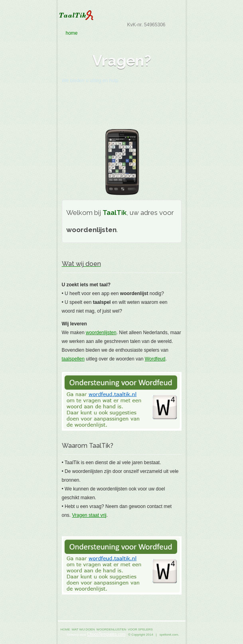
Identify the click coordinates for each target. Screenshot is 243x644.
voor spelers (140, 629)
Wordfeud (155, 359)
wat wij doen (83, 629)
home (121, 33)
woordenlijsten (101, 333)
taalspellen (73, 359)
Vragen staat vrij (89, 515)
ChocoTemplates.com (106, 634)
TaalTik (122, 15)
